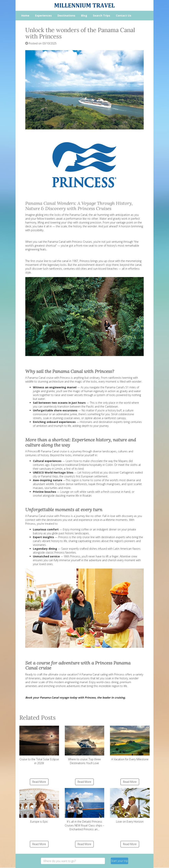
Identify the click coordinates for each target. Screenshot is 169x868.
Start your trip (119, 861)
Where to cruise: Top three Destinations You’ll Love (85, 745)
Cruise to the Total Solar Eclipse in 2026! (39, 745)
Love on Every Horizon (130, 806)
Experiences (43, 15)
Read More (39, 782)
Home (25, 15)
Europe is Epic (39, 806)
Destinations (66, 15)
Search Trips (102, 15)
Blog (84, 15)
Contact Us (124, 15)
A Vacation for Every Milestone (130, 743)
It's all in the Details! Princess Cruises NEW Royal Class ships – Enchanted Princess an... (85, 810)
